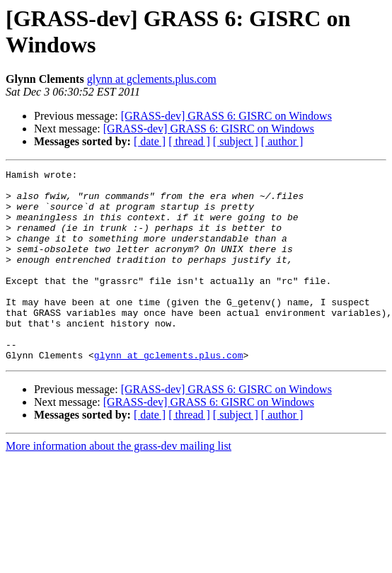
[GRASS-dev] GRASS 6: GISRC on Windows (226, 116)
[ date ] (150, 141)
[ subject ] (236, 141)
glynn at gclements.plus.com (152, 79)
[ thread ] (189, 141)
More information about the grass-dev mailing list (119, 484)
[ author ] (282, 141)
